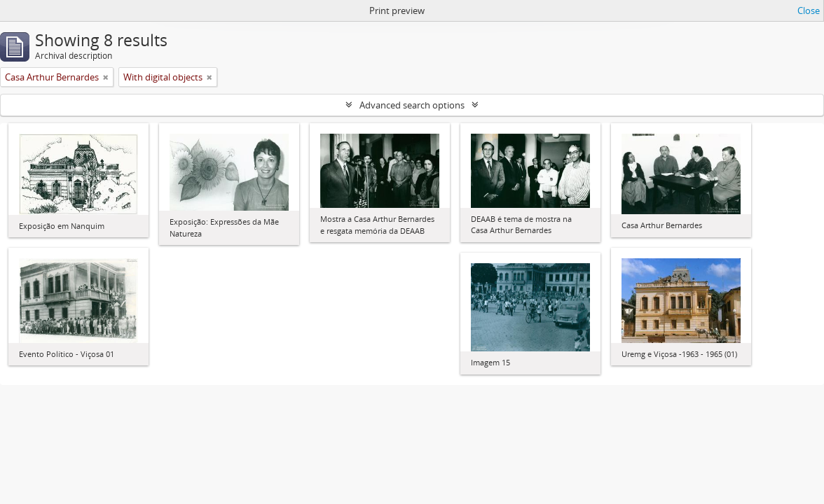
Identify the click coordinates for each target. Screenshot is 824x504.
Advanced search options (412, 105)
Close (809, 10)
